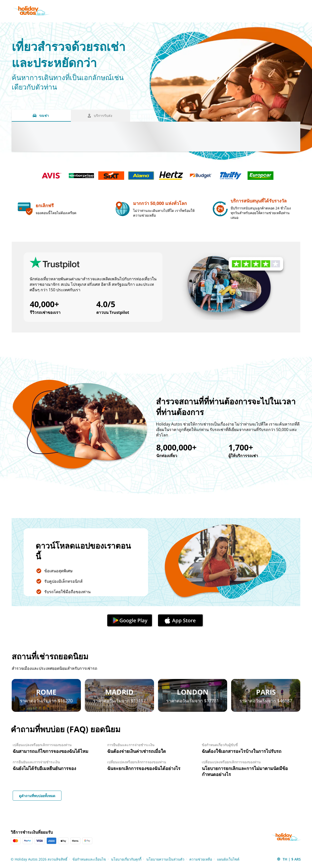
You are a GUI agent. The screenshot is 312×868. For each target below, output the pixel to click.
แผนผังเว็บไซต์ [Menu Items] (228, 859)
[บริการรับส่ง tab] (101, 116)
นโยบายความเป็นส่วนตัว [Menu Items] (165, 859)
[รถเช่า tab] (41, 116)
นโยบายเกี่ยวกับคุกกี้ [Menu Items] (126, 859)
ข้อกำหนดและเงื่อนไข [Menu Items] (89, 859)
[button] (289, 859)
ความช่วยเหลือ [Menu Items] (201, 859)
